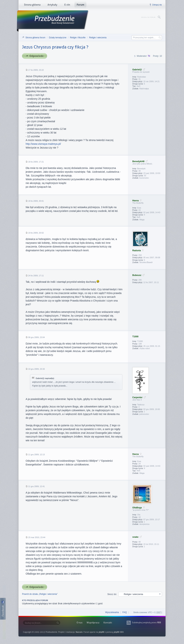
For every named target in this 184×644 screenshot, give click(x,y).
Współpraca (93, 623)
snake (135, 537)
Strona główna (32, 5)
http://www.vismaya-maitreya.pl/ (43, 144)
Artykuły (52, 5)
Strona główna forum (35, 38)
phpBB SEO (119, 632)
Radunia (137, 251)
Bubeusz (137, 275)
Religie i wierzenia (98, 38)
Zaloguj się (157, 5)
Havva (135, 201)
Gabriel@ (137, 70)
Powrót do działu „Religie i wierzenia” (40, 594)
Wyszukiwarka (112, 612)
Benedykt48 (138, 161)
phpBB (102, 632)
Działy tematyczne (58, 38)
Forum (80, 5)
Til (149, 56)
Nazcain (79, 632)
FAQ (125, 612)
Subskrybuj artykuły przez (147, 623)
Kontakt (108, 623)
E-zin (67, 5)
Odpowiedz (36, 56)
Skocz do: (112, 594)
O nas (80, 623)
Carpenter (137, 397)
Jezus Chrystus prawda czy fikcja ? (55, 47)
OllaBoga (137, 508)
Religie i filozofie (78, 38)
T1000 (135, 337)
